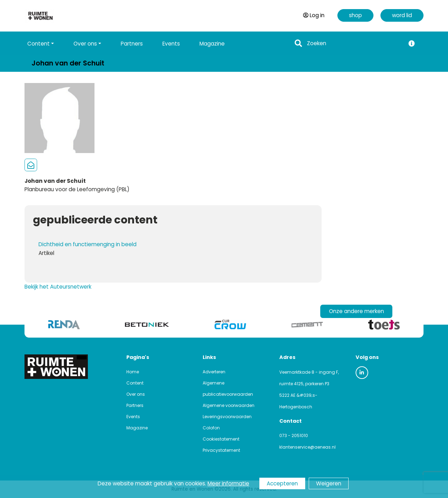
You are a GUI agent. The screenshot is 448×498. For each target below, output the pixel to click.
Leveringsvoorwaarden (227, 417)
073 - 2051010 (294, 435)
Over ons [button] (85, 44)
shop (355, 15)
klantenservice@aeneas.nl (307, 447)
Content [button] (38, 44)
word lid (402, 15)
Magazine (212, 44)
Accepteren (282, 483)
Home (133, 372)
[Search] (354, 44)
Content (135, 383)
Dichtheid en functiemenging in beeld (87, 244)
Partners (132, 44)
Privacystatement (221, 450)
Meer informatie (228, 483)
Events (171, 44)
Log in (314, 15)
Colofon (211, 428)
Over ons (136, 394)
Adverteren (214, 372)
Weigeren (329, 483)
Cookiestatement (221, 439)
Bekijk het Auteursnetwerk (58, 287)
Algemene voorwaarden (229, 405)
